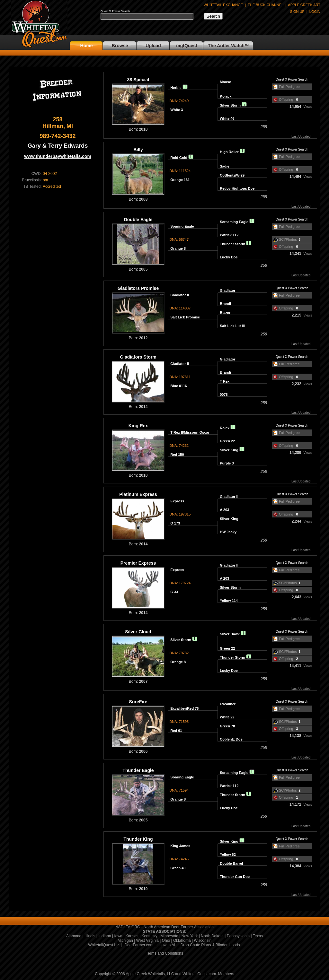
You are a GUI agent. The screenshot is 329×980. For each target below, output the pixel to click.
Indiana (105, 936)
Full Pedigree (289, 87)
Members (226, 974)
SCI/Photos (288, 239)
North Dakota (212, 936)
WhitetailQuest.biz (104, 945)
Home (87, 46)
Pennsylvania (238, 936)
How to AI (167, 945)
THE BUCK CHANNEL (266, 5)
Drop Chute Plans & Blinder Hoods (210, 945)
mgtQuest (187, 46)
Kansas (132, 936)
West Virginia (147, 941)
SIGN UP (297, 12)
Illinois (90, 936)
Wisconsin (203, 941)
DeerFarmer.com (139, 945)
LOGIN (315, 12)
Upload (153, 46)
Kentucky (149, 936)
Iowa (118, 936)
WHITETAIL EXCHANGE (223, 5)
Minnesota (169, 936)
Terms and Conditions (164, 953)
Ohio (166, 941)
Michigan (125, 941)
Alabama (74, 936)
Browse (120, 46)
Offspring (286, 100)
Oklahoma (182, 941)
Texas (258, 936)
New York (190, 936)
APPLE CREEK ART (304, 5)
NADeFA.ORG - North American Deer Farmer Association (164, 927)
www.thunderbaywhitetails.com (58, 156)
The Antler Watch (226, 46)
